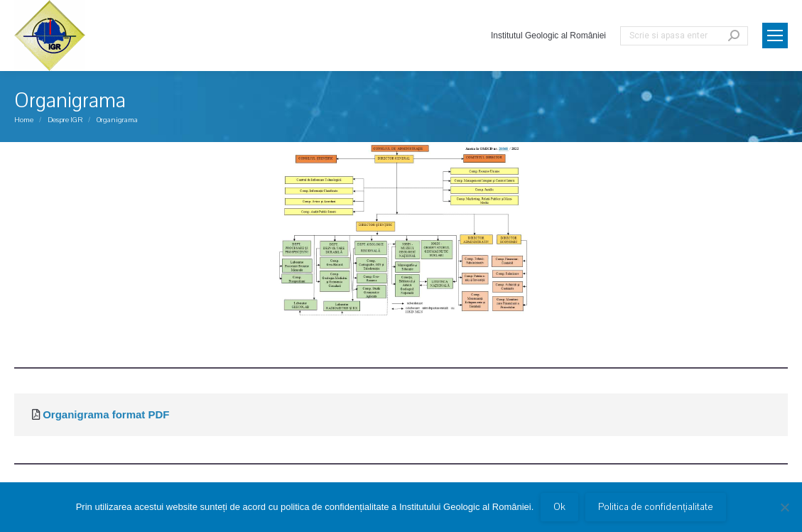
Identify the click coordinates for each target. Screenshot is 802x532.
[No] (784, 507)
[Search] (684, 36)
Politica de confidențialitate (656, 507)
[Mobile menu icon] (775, 36)
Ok (559, 507)
